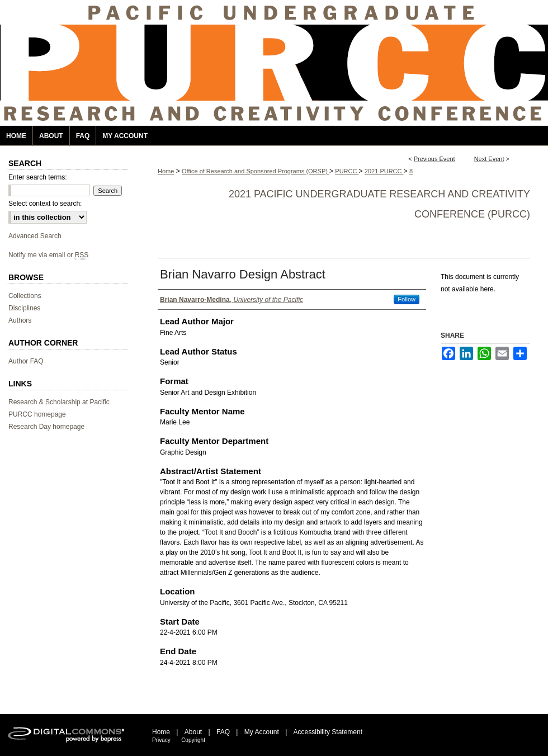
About (193, 732)
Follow (407, 299)
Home (166, 171)
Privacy (161, 740)
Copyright (193, 740)
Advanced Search (35, 236)
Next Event (489, 159)
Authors (20, 320)
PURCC (347, 171)
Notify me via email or (48, 255)
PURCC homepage (37, 414)
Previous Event (434, 159)
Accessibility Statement (328, 732)
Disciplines (24, 308)
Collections (25, 296)
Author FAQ (26, 361)
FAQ (223, 732)
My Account (262, 732)
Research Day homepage (46, 427)
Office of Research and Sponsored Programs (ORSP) (256, 171)
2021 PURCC (384, 171)
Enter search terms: (38, 177)
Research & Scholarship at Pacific (59, 402)
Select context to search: (45, 204)
